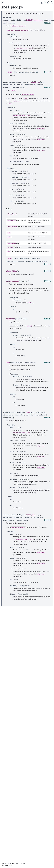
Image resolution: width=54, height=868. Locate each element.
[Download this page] (42, 3)
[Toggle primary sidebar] (2, 3)
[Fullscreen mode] (45, 3)
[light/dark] (48, 2)
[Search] (52, 2)
